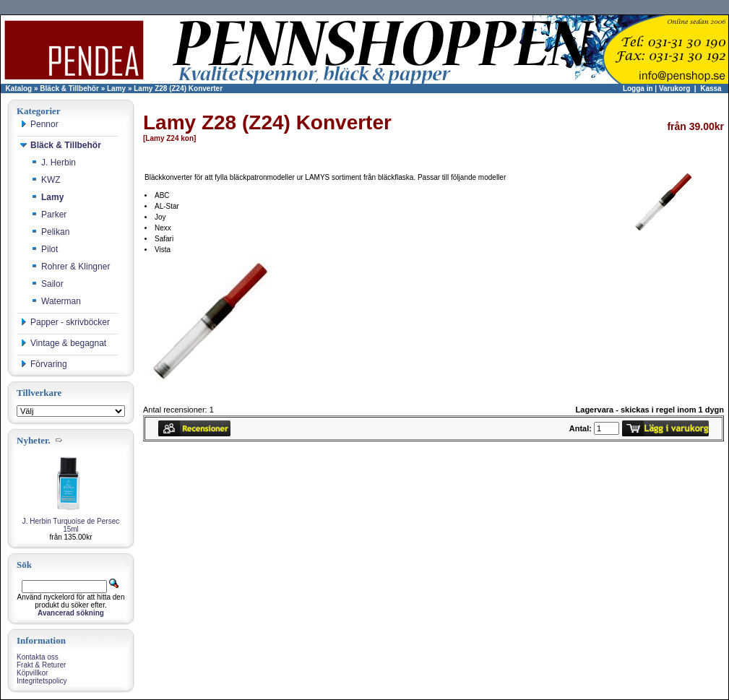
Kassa (711, 88)
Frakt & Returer (41, 665)
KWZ (46, 180)
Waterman (56, 301)
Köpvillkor (32, 673)
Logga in (638, 88)
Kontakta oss (38, 657)
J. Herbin (53, 163)
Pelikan (50, 232)
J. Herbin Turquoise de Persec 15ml (71, 525)
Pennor (39, 124)
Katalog (19, 88)
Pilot (44, 249)
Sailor (47, 284)
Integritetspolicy (42, 681)
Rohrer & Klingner (70, 267)
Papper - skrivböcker (65, 322)
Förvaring (44, 364)
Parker (49, 215)
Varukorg (674, 88)
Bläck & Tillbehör (69, 88)
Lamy (116, 88)
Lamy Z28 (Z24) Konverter (178, 88)
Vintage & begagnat (63, 343)
